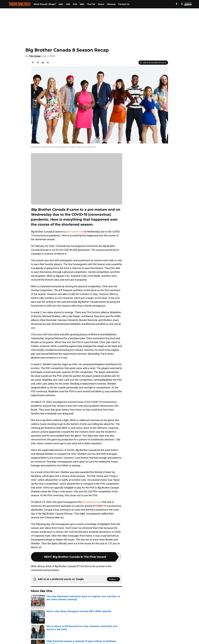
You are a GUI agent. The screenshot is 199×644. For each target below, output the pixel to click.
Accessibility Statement (44, 629)
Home (34, 599)
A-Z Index (73, 629)
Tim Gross (35, 56)
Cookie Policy (131, 624)
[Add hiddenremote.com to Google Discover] (153, 63)
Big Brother (46, 599)
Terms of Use (101, 624)
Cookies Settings (103, 629)
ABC (61, 4)
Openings (73, 619)
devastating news (92, 502)
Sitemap (111, 4)
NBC (82, 4)
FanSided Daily (159, 619)
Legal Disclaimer (159, 624)
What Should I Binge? (45, 4)
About (101, 4)
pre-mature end (75, 232)
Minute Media (23, 636)
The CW (91, 4)
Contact (98, 619)
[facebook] (176, 4)
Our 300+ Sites (131, 619)
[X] (182, 4)
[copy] (48, 62)
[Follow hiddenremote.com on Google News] (113, 579)
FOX (75, 4)
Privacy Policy (75, 624)
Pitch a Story (37, 624)
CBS (68, 4)
